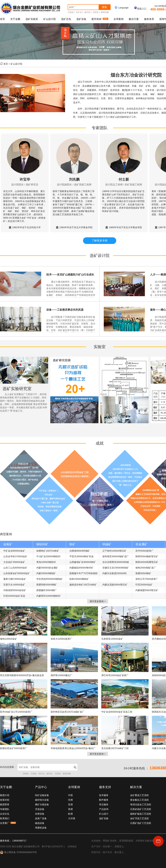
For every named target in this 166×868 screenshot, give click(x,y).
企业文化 (5, 814)
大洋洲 (72, 818)
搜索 (104, 7)
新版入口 (140, 9)
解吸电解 (105, 12)
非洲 (70, 800)
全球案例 (119, 19)
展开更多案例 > (98, 601)
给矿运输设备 (42, 795)
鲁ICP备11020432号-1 (53, 846)
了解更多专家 (100, 241)
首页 (2, 19)
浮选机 (71, 12)
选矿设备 (81, 19)
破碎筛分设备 (42, 800)
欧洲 (70, 814)
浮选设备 (40, 809)
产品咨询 (104, 809)
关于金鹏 (15, 19)
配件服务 (104, 800)
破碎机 (87, 12)
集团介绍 (5, 795)
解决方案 (134, 19)
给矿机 (79, 12)
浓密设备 (40, 814)
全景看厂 (8, 823)
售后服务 (104, 804)
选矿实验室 (32, 19)
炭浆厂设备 (41, 818)
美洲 (70, 809)
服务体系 (149, 19)
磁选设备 (40, 823)
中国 (70, 795)
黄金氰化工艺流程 (139, 800)
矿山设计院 (50, 19)
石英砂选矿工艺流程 (141, 809)
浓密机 (96, 12)
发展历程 (5, 800)
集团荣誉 (5, 804)
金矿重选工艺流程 (139, 795)
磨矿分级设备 (42, 804)
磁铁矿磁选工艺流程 (141, 814)
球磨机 (26, 774)
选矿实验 (104, 818)
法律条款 (72, 846)
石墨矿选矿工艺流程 (141, 823)
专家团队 (5, 809)
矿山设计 (104, 814)
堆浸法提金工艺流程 (141, 804)
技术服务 (104, 795)
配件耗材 (100, 19)
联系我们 (5, 818)
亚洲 (70, 804)
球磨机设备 (41, 828)
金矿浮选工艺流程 (139, 818)
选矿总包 (66, 19)
